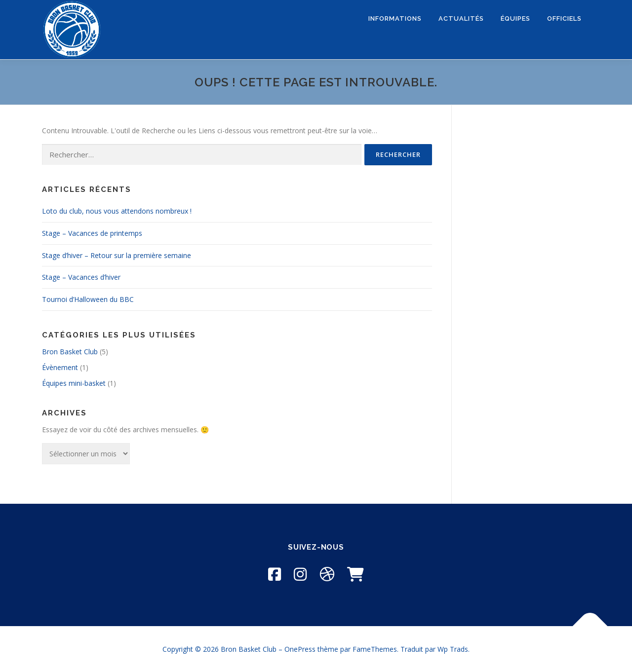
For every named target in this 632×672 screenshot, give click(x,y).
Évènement (60, 367)
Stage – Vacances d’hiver (81, 277)
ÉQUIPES (515, 19)
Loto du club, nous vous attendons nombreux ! (117, 211)
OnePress (300, 649)
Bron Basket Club (70, 352)
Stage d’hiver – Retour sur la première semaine (117, 255)
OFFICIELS (564, 19)
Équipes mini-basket (74, 383)
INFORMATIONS (395, 19)
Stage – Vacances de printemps (92, 233)
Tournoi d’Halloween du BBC (88, 299)
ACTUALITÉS (461, 19)
